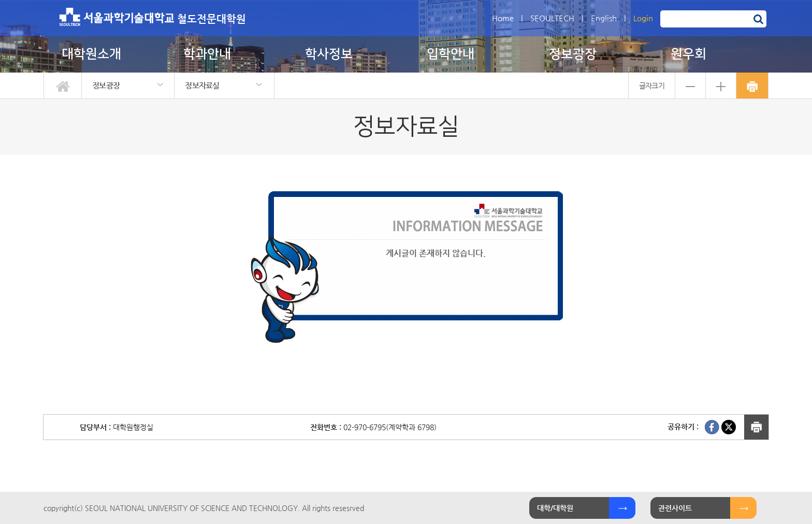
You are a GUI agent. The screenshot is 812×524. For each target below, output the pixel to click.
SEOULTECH (552, 18)
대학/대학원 (555, 508)
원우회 (688, 54)
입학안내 (451, 54)
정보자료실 (202, 85)
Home (503, 18)
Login (643, 18)
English (604, 18)
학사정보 (329, 54)
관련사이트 (675, 508)
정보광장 (573, 54)
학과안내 (207, 54)
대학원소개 (91, 54)
